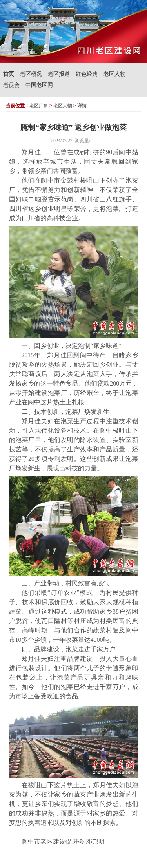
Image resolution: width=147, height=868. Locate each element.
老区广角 (39, 106)
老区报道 (59, 74)
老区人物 (114, 74)
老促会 (11, 85)
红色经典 (87, 74)
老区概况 (31, 74)
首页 (9, 74)
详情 (82, 106)
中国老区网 (39, 85)
